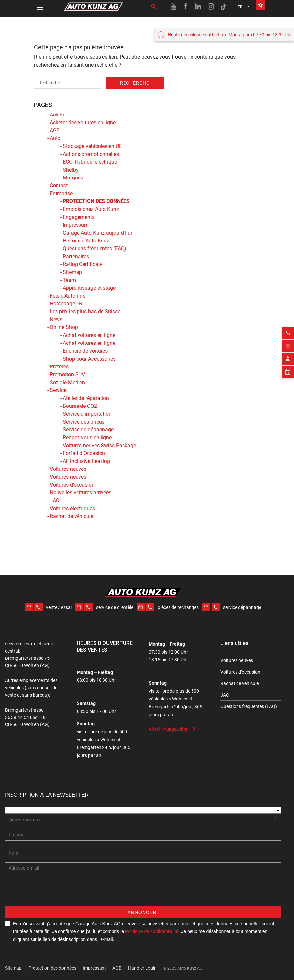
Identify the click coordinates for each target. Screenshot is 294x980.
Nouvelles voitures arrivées (80, 493)
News (56, 319)
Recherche (135, 83)
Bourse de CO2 (80, 406)
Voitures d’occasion (72, 485)
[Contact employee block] (288, 348)
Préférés (59, 367)
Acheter (58, 115)
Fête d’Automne (68, 296)
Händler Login (142, 968)
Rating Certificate (83, 264)
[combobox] (26, 820)
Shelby (71, 170)
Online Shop (64, 327)
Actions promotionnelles (91, 154)
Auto (55, 138)
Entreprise (61, 193)
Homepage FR (66, 304)
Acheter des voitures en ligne (83, 123)
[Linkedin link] (198, 7)
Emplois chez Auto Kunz (91, 209)
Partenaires (76, 256)
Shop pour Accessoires (89, 359)
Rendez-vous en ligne (87, 438)
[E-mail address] (143, 868)
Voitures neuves (68, 469)
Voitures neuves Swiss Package (99, 445)
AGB (55, 130)
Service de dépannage (88, 430)
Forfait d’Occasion (84, 453)
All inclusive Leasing (86, 461)
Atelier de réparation (86, 398)
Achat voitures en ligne (89, 335)
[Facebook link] (186, 7)
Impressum (76, 225)
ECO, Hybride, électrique (90, 162)
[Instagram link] (211, 7)
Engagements (79, 217)
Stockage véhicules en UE (92, 146)
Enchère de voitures (85, 351)
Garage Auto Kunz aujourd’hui (97, 233)
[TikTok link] (223, 7)
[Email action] (288, 335)
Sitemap (72, 272)
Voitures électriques (72, 508)
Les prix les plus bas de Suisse (85, 312)
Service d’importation (87, 414)
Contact (59, 186)
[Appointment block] (288, 361)
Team (69, 280)
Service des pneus (84, 422)
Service (58, 390)
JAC (54, 500)
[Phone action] (288, 322)
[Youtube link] (173, 7)
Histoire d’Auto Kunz (86, 241)
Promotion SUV (67, 375)
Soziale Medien (67, 382)
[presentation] (55, 893)
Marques (73, 178)
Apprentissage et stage (89, 288)
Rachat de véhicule (71, 516)
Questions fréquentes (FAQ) (95, 249)
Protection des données (52, 968)
